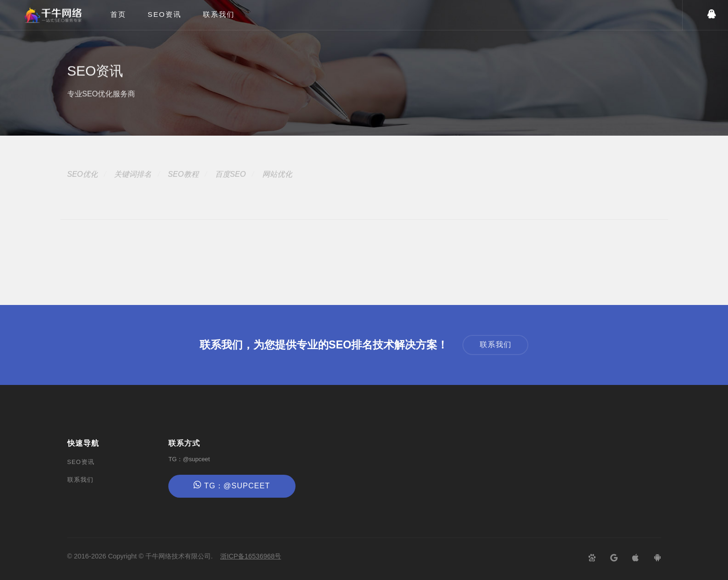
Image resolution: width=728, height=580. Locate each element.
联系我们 (219, 14)
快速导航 (83, 443)
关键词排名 (133, 184)
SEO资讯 (165, 14)
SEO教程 (183, 184)
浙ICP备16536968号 (251, 556)
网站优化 (277, 184)
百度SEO (231, 184)
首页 (118, 14)
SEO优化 (83, 184)
